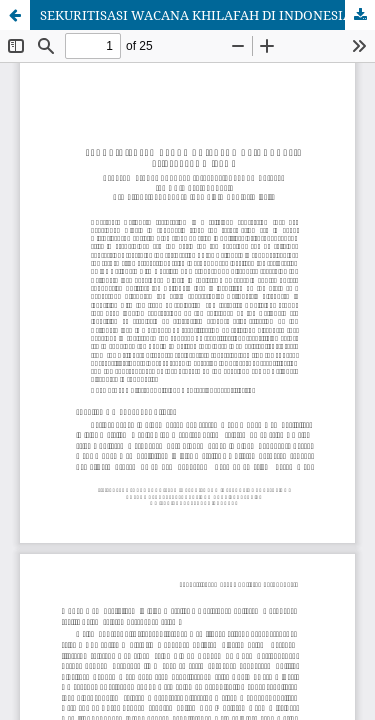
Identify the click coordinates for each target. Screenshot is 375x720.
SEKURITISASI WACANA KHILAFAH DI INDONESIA (196, 15)
